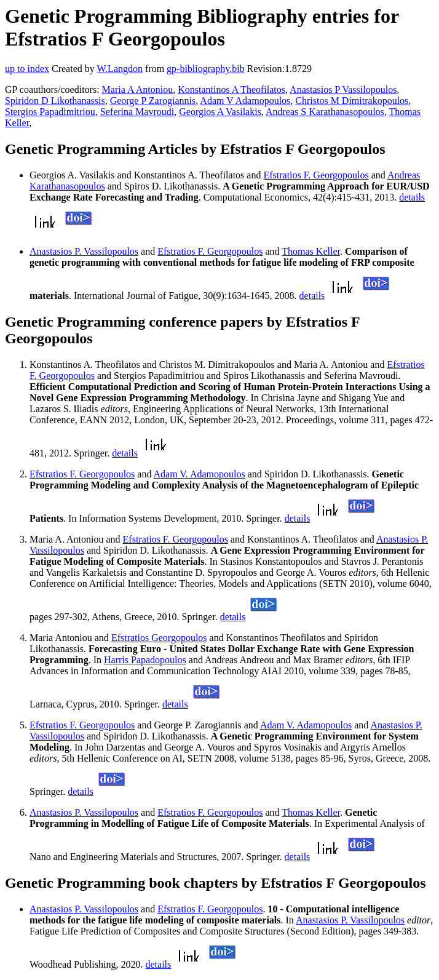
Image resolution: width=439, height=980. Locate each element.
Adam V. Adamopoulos (200, 474)
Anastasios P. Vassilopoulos (84, 251)
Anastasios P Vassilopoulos (343, 90)
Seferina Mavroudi (137, 112)
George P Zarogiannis (153, 101)
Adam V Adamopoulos (245, 101)
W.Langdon (120, 69)
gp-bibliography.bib (206, 69)
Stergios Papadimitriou (50, 112)
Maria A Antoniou (138, 90)
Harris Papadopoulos (145, 660)
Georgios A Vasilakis (220, 112)
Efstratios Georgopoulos (159, 638)
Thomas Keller (311, 251)
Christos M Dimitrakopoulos (352, 101)
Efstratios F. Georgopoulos (316, 175)
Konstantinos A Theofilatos (231, 90)
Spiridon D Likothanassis (55, 101)
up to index (27, 69)
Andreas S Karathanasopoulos (325, 112)
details (412, 197)
